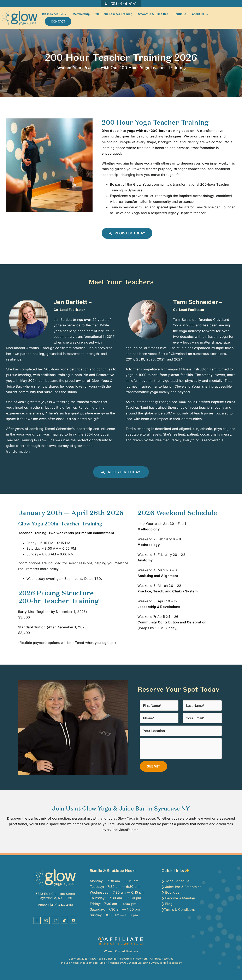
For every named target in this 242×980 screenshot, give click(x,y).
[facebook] (37, 920)
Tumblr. (103, 963)
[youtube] (73, 920)
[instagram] (46, 920)
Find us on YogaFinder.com (76, 963)
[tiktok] (64, 920)
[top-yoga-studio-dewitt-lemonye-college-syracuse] (55, 870)
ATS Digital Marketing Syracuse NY (145, 963)
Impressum (175, 963)
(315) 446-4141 (61, 905)
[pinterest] (55, 920)
